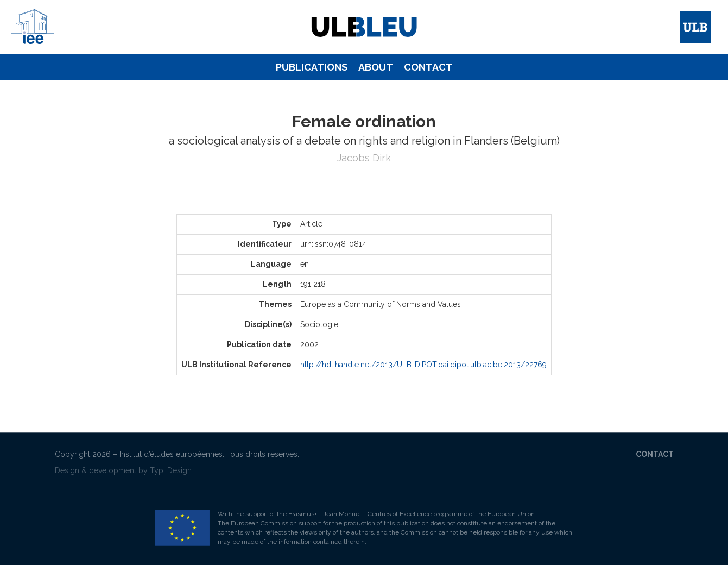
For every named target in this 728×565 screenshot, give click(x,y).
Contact (428, 67)
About (376, 67)
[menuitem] (312, 67)
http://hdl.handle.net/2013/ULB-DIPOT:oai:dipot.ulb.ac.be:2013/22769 (423, 365)
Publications (312, 67)
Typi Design (171, 470)
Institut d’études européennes (171, 454)
